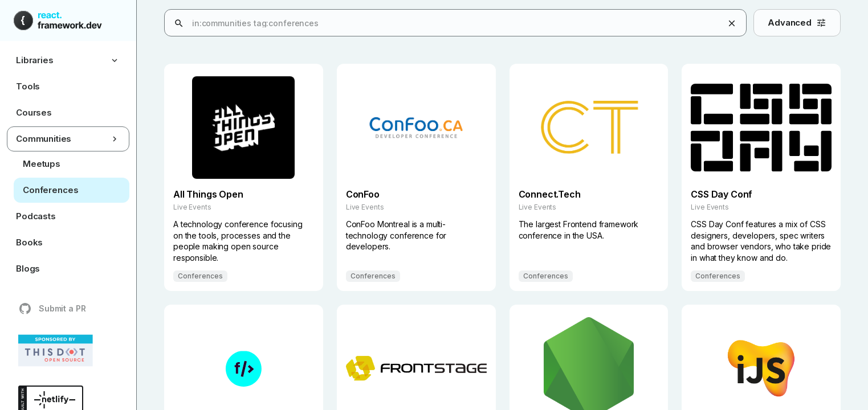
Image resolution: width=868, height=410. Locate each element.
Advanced (797, 22)
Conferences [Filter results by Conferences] (200, 276)
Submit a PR (52, 309)
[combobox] (518, 23)
